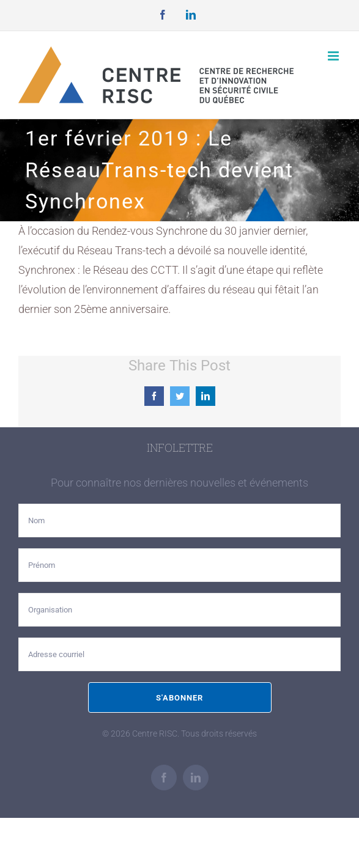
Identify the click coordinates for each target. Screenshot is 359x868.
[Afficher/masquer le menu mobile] (334, 56)
